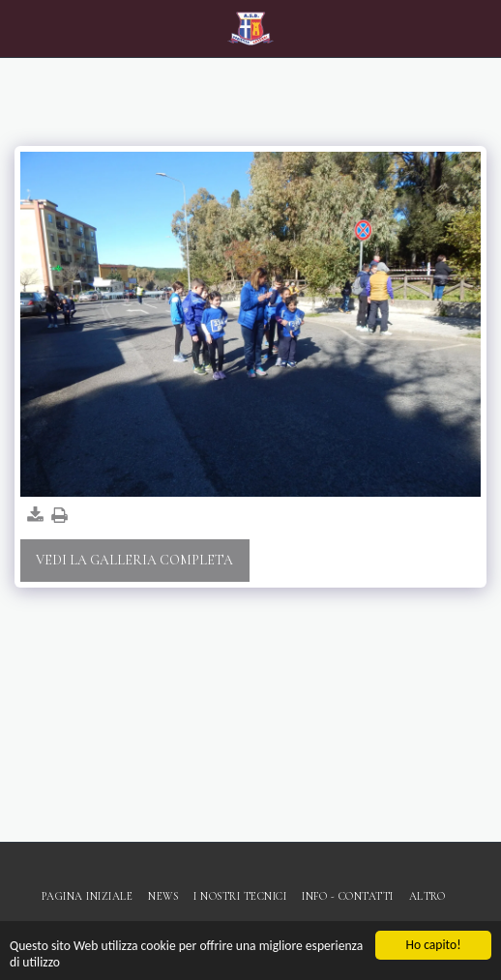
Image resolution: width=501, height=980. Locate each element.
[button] (21, 28)
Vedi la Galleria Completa (134, 560)
